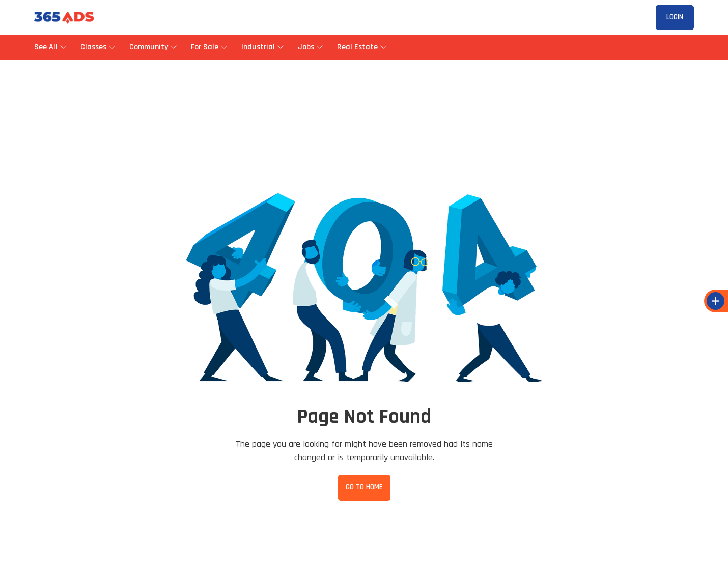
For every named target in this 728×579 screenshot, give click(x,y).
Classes (97, 47)
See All (50, 47)
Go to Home (364, 487)
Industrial (262, 47)
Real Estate (361, 47)
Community (152, 47)
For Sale (208, 47)
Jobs (310, 47)
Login (675, 17)
